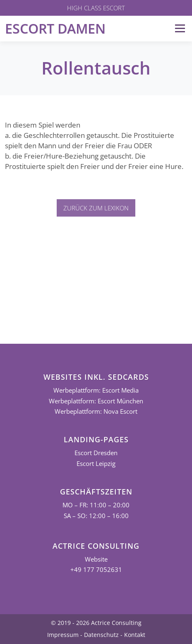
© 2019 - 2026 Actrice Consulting (96, 623)
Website (96, 559)
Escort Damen (55, 28)
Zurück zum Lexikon (96, 208)
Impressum (63, 635)
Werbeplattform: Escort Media (96, 390)
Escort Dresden (96, 453)
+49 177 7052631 (96, 570)
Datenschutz (101, 635)
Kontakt (135, 635)
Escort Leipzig (96, 464)
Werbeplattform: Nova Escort (96, 411)
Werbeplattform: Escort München (96, 401)
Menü (180, 28)
